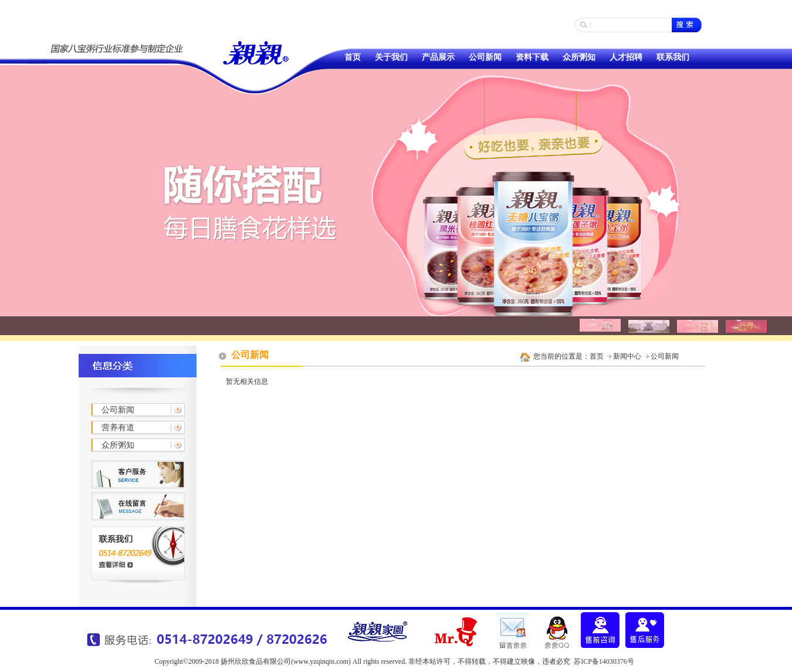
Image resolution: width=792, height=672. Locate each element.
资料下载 (532, 57)
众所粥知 (579, 57)
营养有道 (118, 428)
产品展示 (438, 57)
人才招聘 (626, 57)
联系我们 (673, 57)
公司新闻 (485, 57)
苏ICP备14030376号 (604, 661)
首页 (353, 57)
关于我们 (391, 57)
